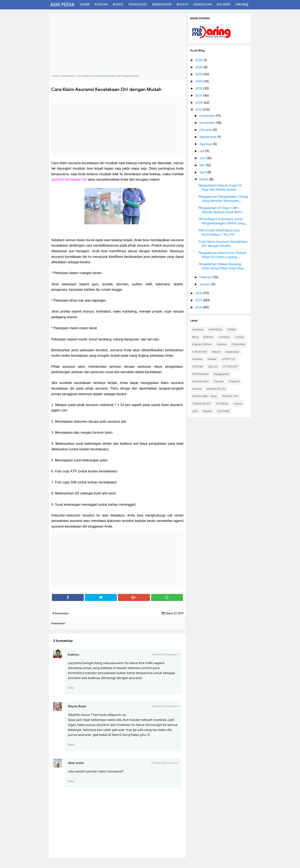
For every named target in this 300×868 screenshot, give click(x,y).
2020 (200, 103)
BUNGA (208, 337)
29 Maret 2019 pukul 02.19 (165, 706)
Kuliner (212, 359)
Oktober (206, 130)
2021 (199, 96)
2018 (199, 293)
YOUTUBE (223, 411)
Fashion (222, 344)
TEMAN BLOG (201, 404)
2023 (199, 81)
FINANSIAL (239, 344)
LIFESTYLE (228, 359)
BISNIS (231, 330)
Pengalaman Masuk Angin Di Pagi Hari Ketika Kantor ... (220, 188)
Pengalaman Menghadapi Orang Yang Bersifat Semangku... (223, 199)
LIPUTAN (198, 367)
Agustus (206, 144)
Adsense (198, 330)
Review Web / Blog (205, 396)
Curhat (239, 337)
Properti (234, 381)
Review (197, 389)
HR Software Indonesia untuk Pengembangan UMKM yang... (223, 221)
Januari (205, 284)
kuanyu (74, 654)
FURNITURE (200, 352)
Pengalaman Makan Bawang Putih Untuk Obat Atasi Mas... (222, 266)
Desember (208, 116)
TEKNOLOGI (230, 396)
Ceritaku (224, 337)
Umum (238, 404)
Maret (204, 179)
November (208, 123)
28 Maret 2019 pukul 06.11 (165, 654)
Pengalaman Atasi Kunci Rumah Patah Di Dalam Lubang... (222, 255)
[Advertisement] (117, 43)
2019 (199, 110)
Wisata (207, 411)
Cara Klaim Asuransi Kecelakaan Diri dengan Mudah (223, 244)
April (203, 172)
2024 (199, 74)
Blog (195, 337)
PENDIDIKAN (200, 374)
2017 (199, 300)
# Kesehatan (61, 613)
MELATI (213, 367)
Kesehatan (232, 352)
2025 (199, 67)
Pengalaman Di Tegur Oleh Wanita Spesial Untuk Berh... (221, 210)
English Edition (202, 344)
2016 (199, 307)
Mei (203, 165)
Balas (71, 688)
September (208, 137)
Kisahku (197, 359)
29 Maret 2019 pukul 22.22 (165, 763)
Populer (219, 381)
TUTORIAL (222, 404)
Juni (203, 158)
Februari (206, 277)
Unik (195, 411)
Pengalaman (221, 374)
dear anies (76, 763)
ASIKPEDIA (216, 330)
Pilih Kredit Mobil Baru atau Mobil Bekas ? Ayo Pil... (219, 232)
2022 (199, 88)
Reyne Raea (77, 706)
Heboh (216, 352)
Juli (202, 151)
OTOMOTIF (230, 367)
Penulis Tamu (201, 381)
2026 (199, 60)
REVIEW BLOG (216, 389)
